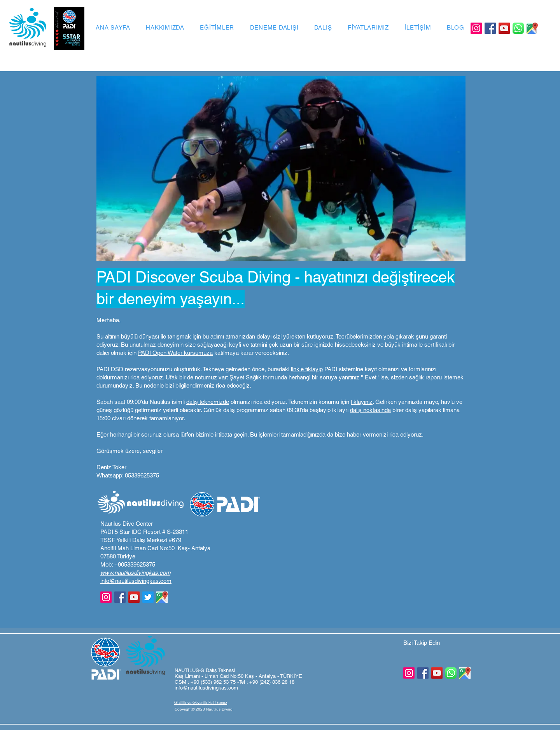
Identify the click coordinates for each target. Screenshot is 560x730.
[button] (202, 709)
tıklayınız (362, 402)
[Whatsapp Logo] (518, 28)
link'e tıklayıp (307, 369)
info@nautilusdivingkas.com (136, 581)
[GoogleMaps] (532, 28)
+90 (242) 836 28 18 (272, 682)
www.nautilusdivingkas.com (135, 573)
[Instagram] (476, 28)
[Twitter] (148, 597)
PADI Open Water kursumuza (175, 353)
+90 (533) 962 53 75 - (215, 682)
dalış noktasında (370, 410)
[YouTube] (504, 28)
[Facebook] (490, 28)
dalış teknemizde (208, 402)
